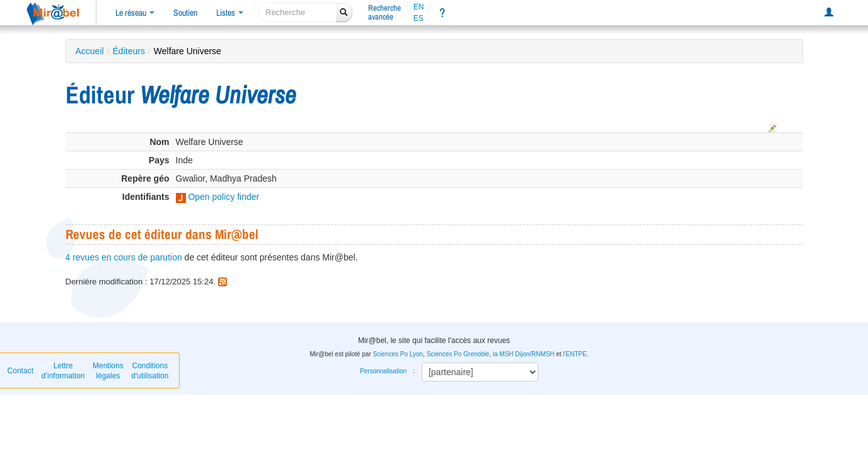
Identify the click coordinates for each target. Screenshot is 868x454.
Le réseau (135, 13)
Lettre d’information (63, 371)
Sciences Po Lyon (398, 354)
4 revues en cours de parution (124, 257)
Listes (230, 13)
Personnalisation (383, 371)
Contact (20, 371)
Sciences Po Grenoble (458, 354)
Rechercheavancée (385, 12)
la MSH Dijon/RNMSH (524, 354)
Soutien (185, 13)
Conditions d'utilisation (150, 371)
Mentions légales (108, 371)
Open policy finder (218, 197)
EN (419, 7)
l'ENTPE (575, 354)
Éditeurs (129, 51)
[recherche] (298, 12)
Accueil (90, 51)
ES (419, 18)
